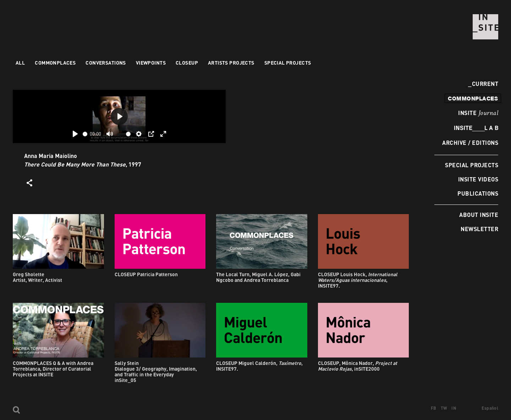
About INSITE (479, 215)
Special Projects (472, 165)
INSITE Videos (478, 179)
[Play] (75, 134)
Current (483, 84)
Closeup (187, 63)
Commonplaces (55, 63)
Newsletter (479, 229)
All (20, 63)
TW (444, 408)
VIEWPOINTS (151, 63)
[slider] (85, 134)
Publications (478, 193)
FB (434, 408)
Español (490, 408)
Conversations (106, 63)
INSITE (478, 113)
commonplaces (473, 98)
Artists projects (231, 63)
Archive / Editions (470, 143)
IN (454, 408)
